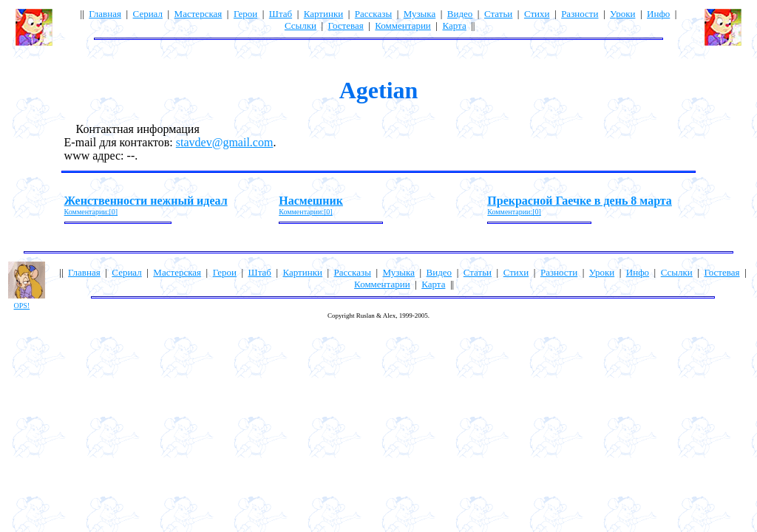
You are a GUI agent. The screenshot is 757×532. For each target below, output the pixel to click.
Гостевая (346, 25)
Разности (580, 14)
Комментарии (403, 25)
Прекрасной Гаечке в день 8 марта (580, 201)
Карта (454, 25)
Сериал (148, 14)
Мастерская (198, 14)
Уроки (622, 14)
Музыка (420, 14)
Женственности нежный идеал (146, 201)
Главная (105, 14)
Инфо (658, 14)
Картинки (323, 14)
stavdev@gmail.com (225, 142)
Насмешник (311, 201)
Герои (245, 14)
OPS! (22, 306)
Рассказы (373, 14)
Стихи (537, 14)
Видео (460, 14)
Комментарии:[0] (91, 212)
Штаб (281, 14)
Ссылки (301, 25)
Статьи (498, 14)
